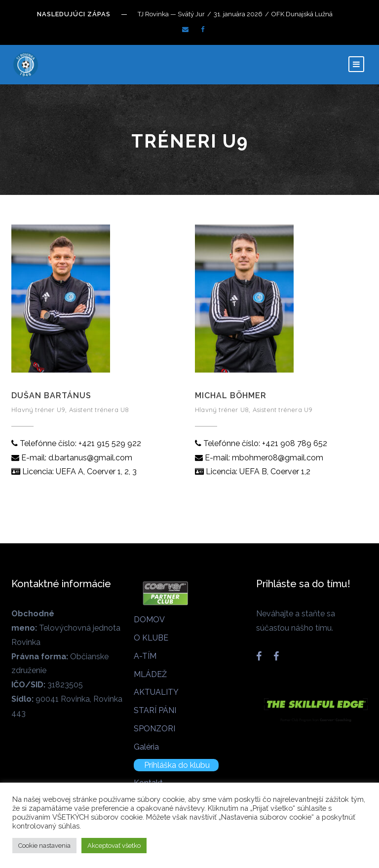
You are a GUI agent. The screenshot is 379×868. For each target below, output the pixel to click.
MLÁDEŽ (150, 674)
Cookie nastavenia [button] (44, 846)
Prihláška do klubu (177, 765)
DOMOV (149, 620)
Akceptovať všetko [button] (114, 846)
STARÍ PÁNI (155, 710)
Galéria (146, 747)
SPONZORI (154, 729)
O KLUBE (151, 638)
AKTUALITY (156, 692)
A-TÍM (145, 656)
